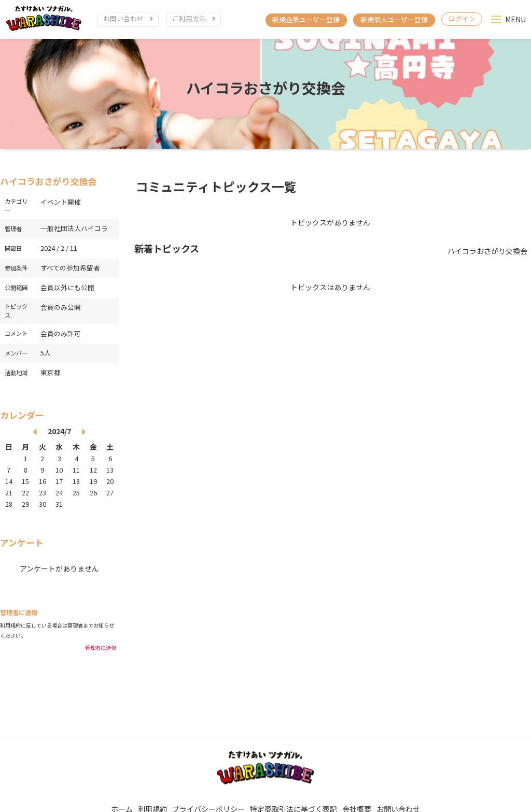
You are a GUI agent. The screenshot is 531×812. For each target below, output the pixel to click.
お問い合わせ (123, 18)
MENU (515, 19)
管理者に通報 (101, 653)
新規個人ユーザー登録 (394, 19)
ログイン (462, 18)
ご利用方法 (189, 18)
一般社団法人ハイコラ (74, 234)
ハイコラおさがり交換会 (266, 93)
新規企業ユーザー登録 (306, 19)
